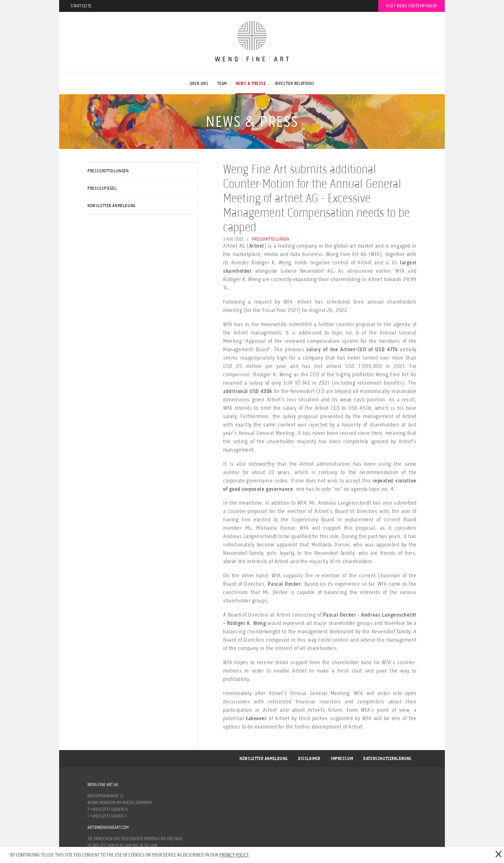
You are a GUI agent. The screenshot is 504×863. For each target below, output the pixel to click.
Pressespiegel (102, 188)
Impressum (342, 759)
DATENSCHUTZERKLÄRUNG (387, 759)
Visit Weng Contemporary (412, 6)
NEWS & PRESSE (251, 83)
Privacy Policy (234, 855)
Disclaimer (309, 759)
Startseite (81, 6)
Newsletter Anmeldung (112, 206)
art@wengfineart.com (108, 827)
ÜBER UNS (199, 83)
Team (222, 83)
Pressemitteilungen (108, 171)
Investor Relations (295, 83)
